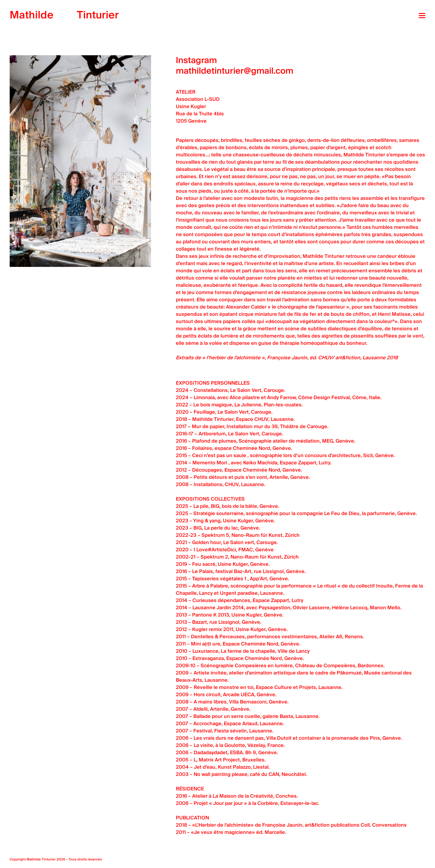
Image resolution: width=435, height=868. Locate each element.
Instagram (196, 61)
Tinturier (64, 15)
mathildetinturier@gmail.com (235, 71)
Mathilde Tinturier (41, 859)
